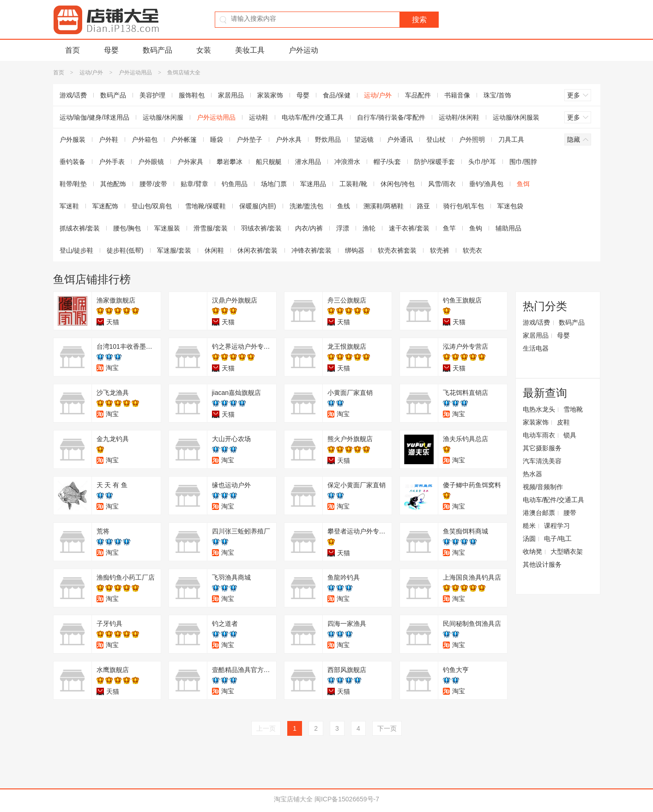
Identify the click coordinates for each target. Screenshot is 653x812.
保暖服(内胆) (257, 206)
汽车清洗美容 (542, 461)
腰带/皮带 (153, 184)
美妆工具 (250, 50)
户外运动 (303, 50)
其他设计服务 (542, 564)
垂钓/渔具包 (486, 184)
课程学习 (557, 526)
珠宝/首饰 (497, 95)
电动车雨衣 (539, 435)
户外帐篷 (184, 139)
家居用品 (231, 95)
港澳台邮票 (539, 513)
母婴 (111, 50)
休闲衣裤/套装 (258, 250)
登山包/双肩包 (152, 206)
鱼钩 (476, 228)
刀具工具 (511, 139)
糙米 (529, 526)
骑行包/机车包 (464, 206)
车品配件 (418, 95)
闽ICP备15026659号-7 (347, 799)
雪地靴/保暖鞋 (206, 206)
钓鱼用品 (235, 184)
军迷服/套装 (174, 250)
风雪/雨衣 (442, 184)
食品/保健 (337, 95)
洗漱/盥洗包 (307, 206)
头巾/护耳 (482, 162)
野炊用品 (328, 139)
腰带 (570, 513)
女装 (204, 50)
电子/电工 (558, 539)
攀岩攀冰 (230, 162)
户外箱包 (145, 139)
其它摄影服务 (542, 448)
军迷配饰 (105, 206)
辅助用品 (508, 228)
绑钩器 (355, 250)
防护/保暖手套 (435, 162)
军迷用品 (313, 184)
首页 (73, 50)
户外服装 (73, 139)
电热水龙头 (539, 409)
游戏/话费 (73, 95)
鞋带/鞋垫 (73, 184)
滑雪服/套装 (211, 228)
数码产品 (157, 50)
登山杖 (436, 139)
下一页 (387, 728)
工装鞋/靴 (353, 184)
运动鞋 (259, 117)
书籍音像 (457, 95)
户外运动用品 (135, 73)
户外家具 (190, 162)
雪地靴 (573, 409)
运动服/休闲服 (163, 117)
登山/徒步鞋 (77, 250)
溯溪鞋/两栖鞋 (384, 206)
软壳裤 (440, 250)
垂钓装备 (73, 162)
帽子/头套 (387, 162)
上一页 (266, 728)
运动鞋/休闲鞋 (459, 117)
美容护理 (152, 95)
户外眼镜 (151, 162)
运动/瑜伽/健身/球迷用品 (95, 117)
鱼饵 (523, 184)
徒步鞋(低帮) (125, 250)
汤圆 (529, 539)
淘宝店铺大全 (293, 799)
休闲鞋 (214, 250)
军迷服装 (167, 228)
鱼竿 (449, 228)
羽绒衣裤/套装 (261, 228)
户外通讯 (400, 139)
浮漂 (343, 228)
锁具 (570, 435)
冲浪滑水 (347, 162)
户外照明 (472, 139)
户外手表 (112, 162)
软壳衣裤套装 (397, 250)
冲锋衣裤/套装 (312, 250)
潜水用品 (308, 162)
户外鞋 (109, 139)
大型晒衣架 (567, 551)
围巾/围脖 (523, 162)
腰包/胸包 (127, 228)
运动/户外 (91, 73)
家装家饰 (270, 95)
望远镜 (364, 139)
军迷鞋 (69, 206)
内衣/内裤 (309, 228)
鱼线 (344, 206)
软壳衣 (472, 250)
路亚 (423, 206)
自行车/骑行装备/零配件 (391, 117)
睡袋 (217, 139)
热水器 (532, 474)
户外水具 (289, 139)
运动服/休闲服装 (516, 117)
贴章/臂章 (194, 184)
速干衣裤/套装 (409, 228)
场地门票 (274, 184)
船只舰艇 (269, 162)
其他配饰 (113, 184)
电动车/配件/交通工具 (313, 117)
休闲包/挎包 (398, 184)
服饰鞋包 (192, 95)
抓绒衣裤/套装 (80, 228)
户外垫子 (249, 139)
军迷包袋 (510, 206)
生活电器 (536, 348)
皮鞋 (563, 422)
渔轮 (369, 228)
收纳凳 (532, 551)
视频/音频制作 (543, 487)
